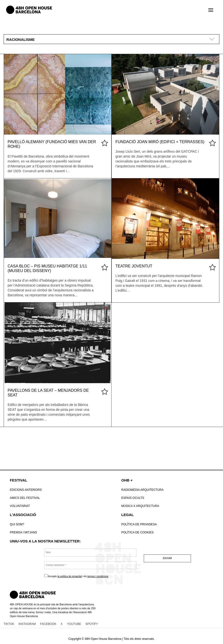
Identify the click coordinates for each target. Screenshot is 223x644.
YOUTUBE (74, 624)
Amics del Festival (25, 498)
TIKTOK (9, 624)
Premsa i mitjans (23, 532)
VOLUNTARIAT (20, 506)
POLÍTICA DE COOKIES (137, 532)
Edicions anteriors (26, 490)
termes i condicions (98, 576)
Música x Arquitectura (140, 506)
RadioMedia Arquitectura (142, 490)
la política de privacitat (70, 576)
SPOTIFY (92, 624)
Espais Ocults (133, 498)
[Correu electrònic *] (90, 565)
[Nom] (90, 552)
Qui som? (17, 524)
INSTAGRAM (27, 624)
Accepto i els (76, 576)
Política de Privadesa (139, 524)
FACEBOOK (48, 624)
